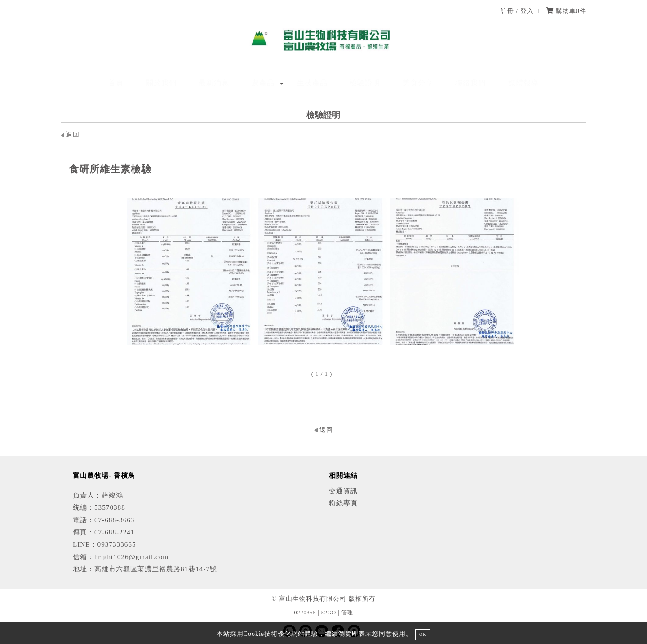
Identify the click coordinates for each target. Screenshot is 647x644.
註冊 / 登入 (517, 11)
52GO (329, 613)
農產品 (272, 83)
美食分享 (400, 83)
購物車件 (566, 11)
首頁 (151, 83)
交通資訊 (343, 491)
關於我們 (188, 83)
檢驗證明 (356, 83)
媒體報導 (488, 83)
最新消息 (232, 83)
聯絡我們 (444, 83)
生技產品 (312, 83)
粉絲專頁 (343, 503)
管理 (347, 613)
